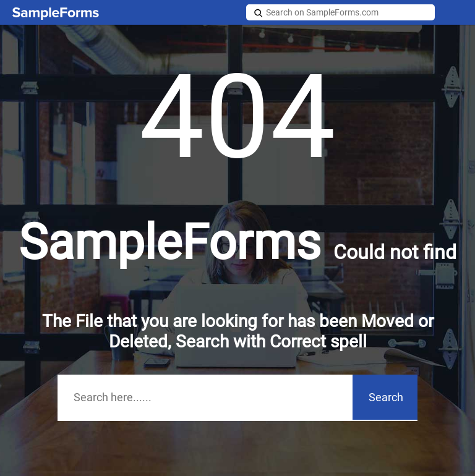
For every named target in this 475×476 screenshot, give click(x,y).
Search (386, 397)
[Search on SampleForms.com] (340, 12)
